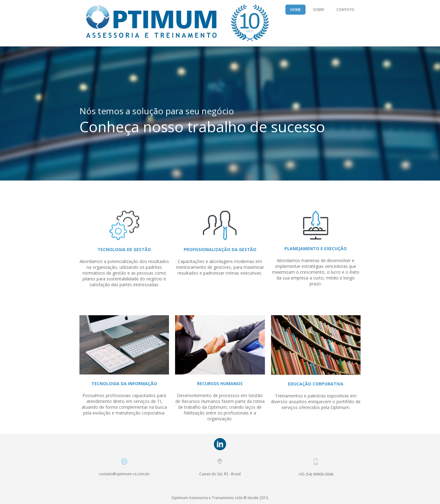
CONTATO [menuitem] (345, 10)
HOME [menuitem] (295, 10)
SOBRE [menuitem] (319, 10)
